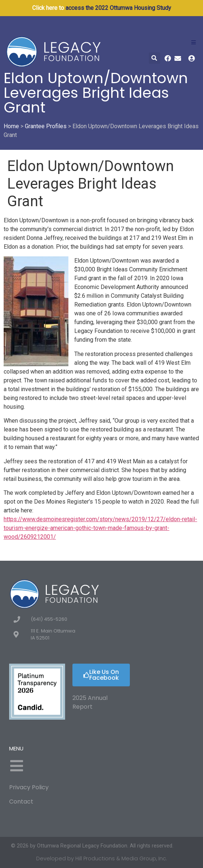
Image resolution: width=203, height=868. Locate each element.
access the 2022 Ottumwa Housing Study (118, 8)
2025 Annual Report (90, 702)
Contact (21, 802)
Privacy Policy (29, 787)
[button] (155, 58)
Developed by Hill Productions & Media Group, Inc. (102, 858)
